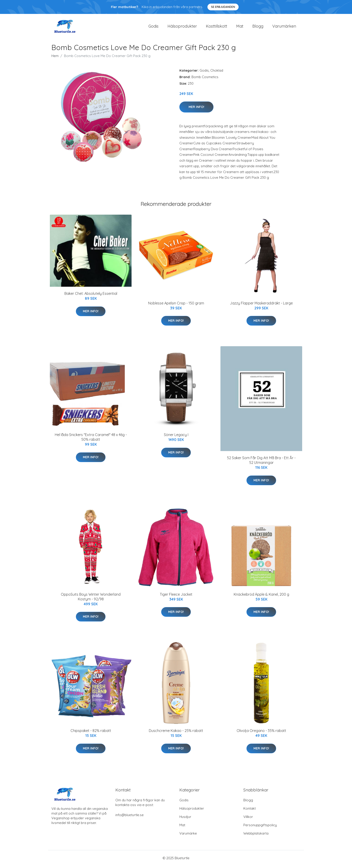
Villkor (248, 819)
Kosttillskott (217, 27)
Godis (153, 27)
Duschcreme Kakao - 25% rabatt (176, 733)
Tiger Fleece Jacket (176, 597)
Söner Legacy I (176, 437)
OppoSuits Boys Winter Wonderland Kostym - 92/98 (91, 599)
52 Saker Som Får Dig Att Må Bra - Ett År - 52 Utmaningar (261, 463)
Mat (240, 27)
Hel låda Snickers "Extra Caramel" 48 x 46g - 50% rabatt (91, 440)
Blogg (258, 27)
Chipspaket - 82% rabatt (91, 733)
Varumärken (284, 27)
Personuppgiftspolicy (260, 827)
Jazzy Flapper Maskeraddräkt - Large (261, 305)
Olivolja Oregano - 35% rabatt (261, 733)
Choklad (217, 73)
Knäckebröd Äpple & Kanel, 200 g (261, 597)
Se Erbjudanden (223, 7)
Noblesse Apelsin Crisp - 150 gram (176, 305)
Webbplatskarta (256, 836)
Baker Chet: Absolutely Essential (91, 296)
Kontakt (250, 811)
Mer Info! (196, 109)
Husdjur (185, 819)
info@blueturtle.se (130, 817)
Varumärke (188, 836)
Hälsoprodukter (182, 27)
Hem (55, 58)
